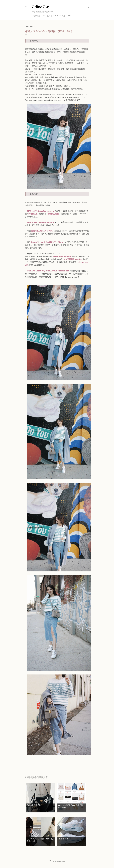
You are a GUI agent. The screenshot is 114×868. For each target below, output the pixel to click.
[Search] (88, 6)
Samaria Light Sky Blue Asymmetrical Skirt (48, 271)
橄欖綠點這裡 (53, 214)
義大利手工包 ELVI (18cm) (43, 231)
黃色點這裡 (33, 214)
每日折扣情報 (35, 763)
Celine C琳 (41, 7)
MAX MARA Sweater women (41, 211)
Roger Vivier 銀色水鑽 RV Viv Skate (47, 242)
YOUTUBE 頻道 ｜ (60, 16)
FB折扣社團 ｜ (37, 16)
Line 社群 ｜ (48, 16)
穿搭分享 (44, 763)
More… (71, 16)
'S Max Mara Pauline (62, 256)
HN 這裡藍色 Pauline (73, 259)
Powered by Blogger (57, 861)
